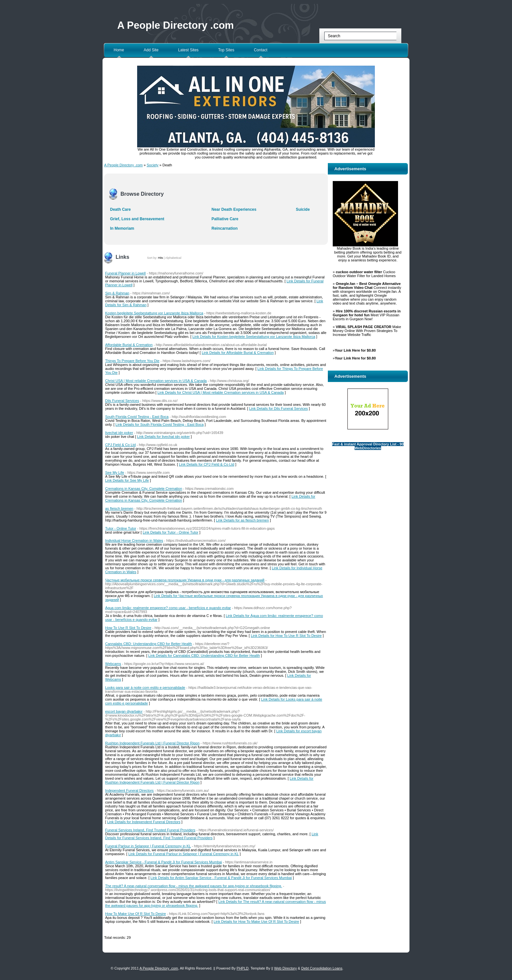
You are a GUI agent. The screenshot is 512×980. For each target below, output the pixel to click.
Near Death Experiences (234, 209)
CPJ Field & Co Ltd (120, 445)
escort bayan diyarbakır (124, 711)
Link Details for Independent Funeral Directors (144, 822)
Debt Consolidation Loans (322, 968)
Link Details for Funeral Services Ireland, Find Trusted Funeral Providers (212, 836)
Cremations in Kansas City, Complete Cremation (144, 489)
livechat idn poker (119, 433)
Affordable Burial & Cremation (129, 345)
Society (152, 165)
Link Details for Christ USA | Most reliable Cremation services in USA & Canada (221, 392)
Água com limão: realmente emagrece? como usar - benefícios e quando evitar (168, 608)
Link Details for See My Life (127, 480)
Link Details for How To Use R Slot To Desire (286, 636)
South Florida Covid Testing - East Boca (137, 417)
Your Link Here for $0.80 (355, 350)
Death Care (120, 209)
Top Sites (226, 50)
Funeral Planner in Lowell (125, 273)
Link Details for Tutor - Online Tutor (171, 532)
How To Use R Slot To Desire (128, 628)
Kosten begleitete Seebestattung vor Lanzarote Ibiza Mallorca (154, 313)
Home (119, 50)
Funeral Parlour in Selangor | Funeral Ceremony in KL (148, 846)
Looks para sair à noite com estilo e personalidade (145, 688)
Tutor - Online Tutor (121, 528)
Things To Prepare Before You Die (132, 361)
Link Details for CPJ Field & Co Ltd (207, 464)
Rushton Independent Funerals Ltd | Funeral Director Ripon (152, 743)
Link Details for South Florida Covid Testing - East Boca (160, 424)
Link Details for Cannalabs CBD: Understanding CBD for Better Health (204, 656)
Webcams (113, 664)
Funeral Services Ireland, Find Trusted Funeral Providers (150, 830)
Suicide (303, 209)
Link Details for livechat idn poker (163, 437)
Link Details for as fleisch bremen (242, 520)
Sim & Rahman (117, 293)
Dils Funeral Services (122, 401)
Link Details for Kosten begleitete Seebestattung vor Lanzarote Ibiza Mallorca (254, 337)
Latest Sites (188, 50)
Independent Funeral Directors (129, 790)
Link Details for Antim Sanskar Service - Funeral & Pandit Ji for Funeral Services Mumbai (221, 878)
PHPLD (243, 968)
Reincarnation (225, 228)
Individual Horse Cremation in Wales (134, 540)
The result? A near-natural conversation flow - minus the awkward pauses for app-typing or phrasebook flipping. (194, 886)
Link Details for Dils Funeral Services (279, 408)
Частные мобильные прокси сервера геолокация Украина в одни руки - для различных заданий (185, 580)
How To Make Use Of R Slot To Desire (136, 914)
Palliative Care (225, 219)
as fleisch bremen (119, 508)
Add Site (151, 50)
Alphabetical (173, 258)
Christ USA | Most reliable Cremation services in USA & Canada (156, 381)
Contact (260, 50)
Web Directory (286, 968)
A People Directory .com (176, 25)
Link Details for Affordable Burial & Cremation (238, 353)
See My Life (115, 473)
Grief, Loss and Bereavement (137, 219)
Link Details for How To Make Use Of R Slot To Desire (256, 922)
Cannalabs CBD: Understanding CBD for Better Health (149, 644)
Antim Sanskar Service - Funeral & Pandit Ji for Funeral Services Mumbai (164, 862)
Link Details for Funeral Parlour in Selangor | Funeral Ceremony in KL (184, 854)
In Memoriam (122, 228)
